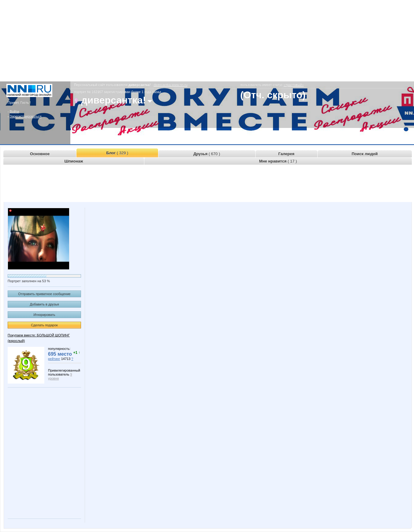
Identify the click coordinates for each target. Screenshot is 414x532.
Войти (15, 111)
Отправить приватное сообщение (44, 294)
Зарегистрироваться (26, 116)
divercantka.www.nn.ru (170, 85)
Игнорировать (44, 315)
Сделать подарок (44, 325)
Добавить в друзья (44, 304)
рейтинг (54, 359)
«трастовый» (294, 85)
